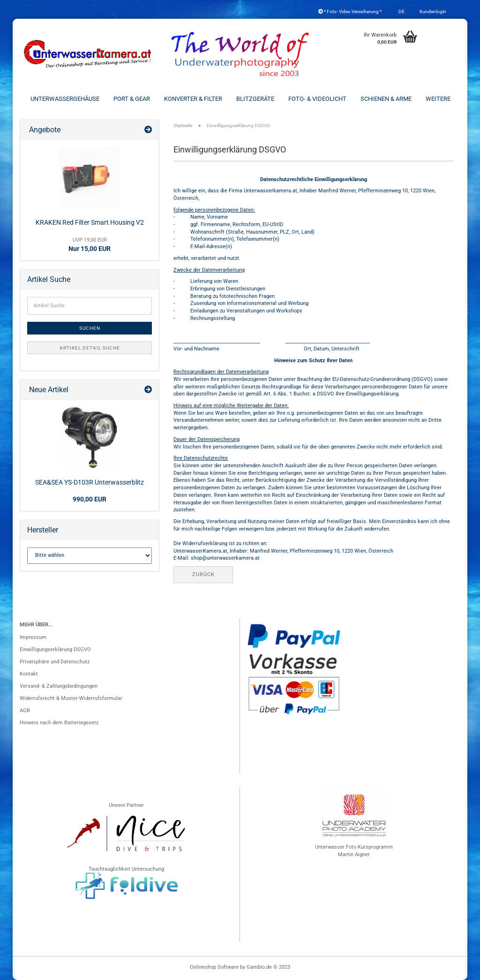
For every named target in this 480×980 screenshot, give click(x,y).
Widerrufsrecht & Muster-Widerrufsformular (71, 698)
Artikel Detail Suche (90, 348)
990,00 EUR (90, 499)
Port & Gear (132, 99)
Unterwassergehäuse (65, 99)
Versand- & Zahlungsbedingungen (59, 686)
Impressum (33, 637)
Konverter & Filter (193, 99)
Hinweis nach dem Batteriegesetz (59, 723)
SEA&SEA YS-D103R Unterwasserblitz (90, 482)
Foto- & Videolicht (317, 99)
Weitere (438, 99)
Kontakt (29, 674)
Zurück (203, 574)
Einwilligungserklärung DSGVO (55, 650)
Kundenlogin (432, 11)
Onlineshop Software (214, 967)
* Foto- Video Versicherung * (350, 11)
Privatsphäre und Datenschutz (55, 662)
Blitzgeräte (255, 99)
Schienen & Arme (386, 99)
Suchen (90, 328)
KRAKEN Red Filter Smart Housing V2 (90, 222)
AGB (25, 710)
